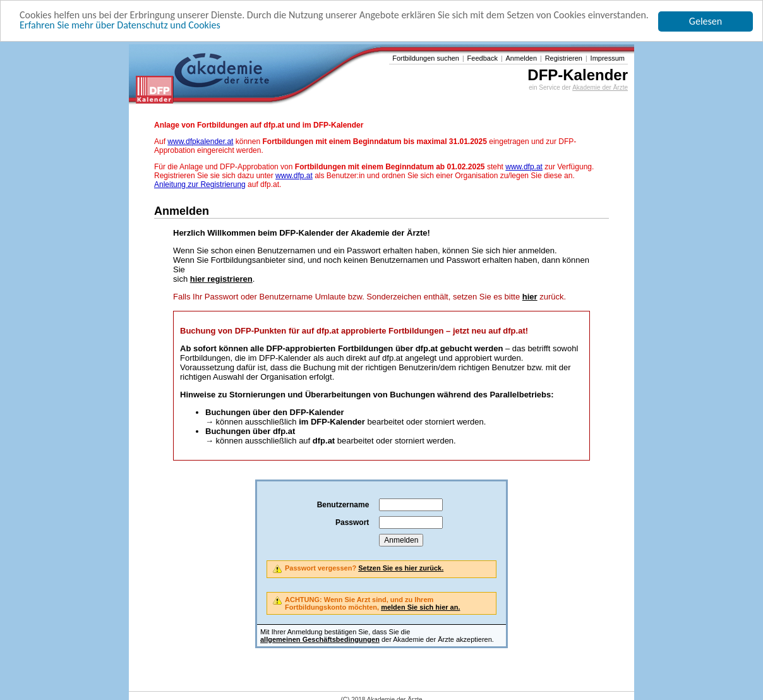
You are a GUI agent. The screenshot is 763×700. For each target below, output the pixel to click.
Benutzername (343, 505)
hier (530, 297)
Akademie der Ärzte (600, 87)
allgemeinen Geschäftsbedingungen (320, 639)
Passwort (352, 522)
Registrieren (564, 58)
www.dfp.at (524, 167)
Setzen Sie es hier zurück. (401, 568)
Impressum (608, 58)
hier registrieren (221, 279)
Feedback (483, 58)
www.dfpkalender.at (200, 142)
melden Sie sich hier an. (420, 607)
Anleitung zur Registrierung (200, 184)
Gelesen (706, 21)
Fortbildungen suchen (426, 58)
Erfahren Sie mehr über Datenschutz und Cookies (120, 25)
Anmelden (522, 58)
